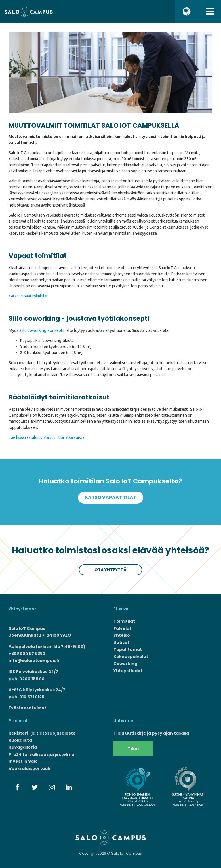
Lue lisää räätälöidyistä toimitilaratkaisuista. (47, 437)
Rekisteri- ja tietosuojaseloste (42, 733)
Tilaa (133, 749)
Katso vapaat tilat (111, 497)
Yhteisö (122, 635)
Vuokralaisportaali (29, 768)
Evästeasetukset (27, 708)
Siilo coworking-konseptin (42, 330)
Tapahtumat (128, 649)
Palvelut (122, 628)
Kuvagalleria (23, 747)
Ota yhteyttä (110, 570)
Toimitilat (124, 621)
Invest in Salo (23, 761)
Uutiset (121, 643)
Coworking (125, 664)
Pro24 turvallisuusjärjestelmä (41, 754)
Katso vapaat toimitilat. (29, 296)
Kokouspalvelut (131, 657)
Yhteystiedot (128, 671)
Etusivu (121, 609)
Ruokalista (20, 740)
